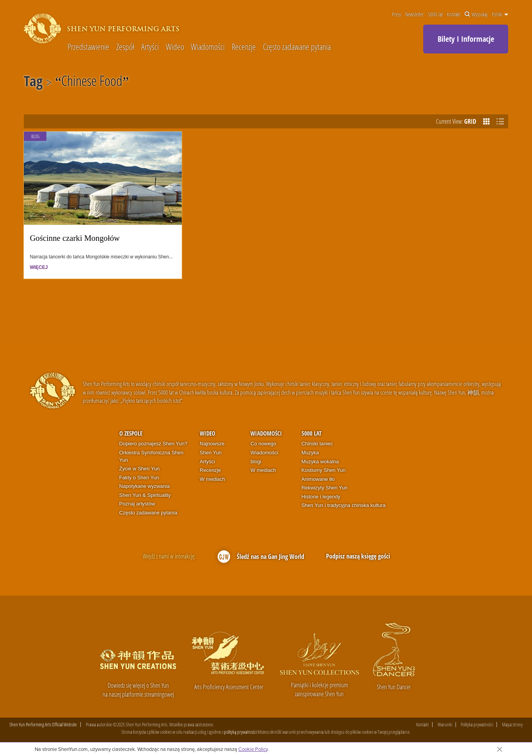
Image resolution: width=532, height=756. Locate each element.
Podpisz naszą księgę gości (358, 556)
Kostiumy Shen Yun (324, 470)
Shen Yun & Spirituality (145, 495)
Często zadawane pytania (297, 47)
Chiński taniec (317, 444)
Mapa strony (512, 725)
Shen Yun (211, 453)
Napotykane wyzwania (145, 486)
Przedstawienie (88, 47)
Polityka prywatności (477, 725)
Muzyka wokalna (320, 462)
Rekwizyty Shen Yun (325, 488)
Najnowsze (212, 444)
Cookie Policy (253, 749)
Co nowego (263, 444)
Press (396, 14)
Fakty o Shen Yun (139, 478)
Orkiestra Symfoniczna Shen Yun (152, 456)
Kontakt (454, 14)
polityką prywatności (240, 732)
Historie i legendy (321, 497)
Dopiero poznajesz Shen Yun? (153, 444)
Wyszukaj (476, 14)
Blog (35, 136)
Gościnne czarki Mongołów (75, 238)
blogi (256, 462)
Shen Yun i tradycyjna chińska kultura (344, 505)
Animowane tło (318, 479)
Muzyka (310, 453)
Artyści (150, 47)
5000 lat (435, 14)
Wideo (175, 47)
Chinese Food (92, 82)
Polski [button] (500, 14)
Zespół (125, 47)
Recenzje (244, 47)
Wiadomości (208, 47)
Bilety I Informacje (466, 39)
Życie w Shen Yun (140, 469)
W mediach (212, 479)
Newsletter (414, 14)
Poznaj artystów (137, 504)
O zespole (131, 433)
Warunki (445, 725)
